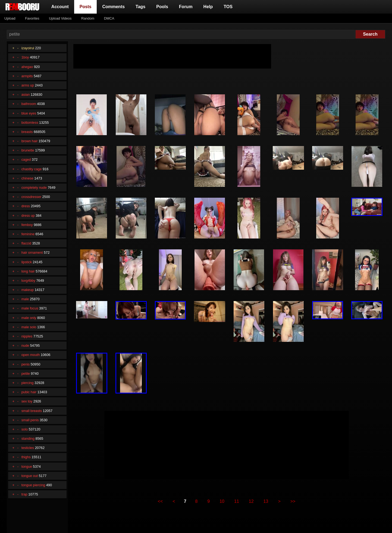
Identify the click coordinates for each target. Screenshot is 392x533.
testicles (28, 448)
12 (251, 501)
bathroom (29, 104)
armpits (27, 76)
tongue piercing (33, 485)
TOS (228, 7)
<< (160, 501)
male (25, 299)
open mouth (31, 355)
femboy (27, 225)
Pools (162, 7)
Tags (140, 7)
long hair (28, 271)
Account (60, 7)
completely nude (34, 188)
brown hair (30, 141)
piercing (28, 383)
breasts (27, 132)
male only (29, 318)
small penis (30, 420)
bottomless (30, 123)
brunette (28, 150)
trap (24, 494)
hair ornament (32, 252)
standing (28, 439)
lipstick (27, 262)
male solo (29, 327)
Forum (186, 7)
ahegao (27, 67)
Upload (10, 18)
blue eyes (29, 113)
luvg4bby (28, 281)
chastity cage (32, 169)
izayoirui (28, 48)
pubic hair (29, 392)
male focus (30, 308)
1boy (25, 57)
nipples (27, 336)
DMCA (109, 18)
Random (88, 18)
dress (26, 206)
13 (266, 501)
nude (25, 345)
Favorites (32, 18)
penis (26, 364)
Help (208, 7)
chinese (27, 178)
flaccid (26, 243)
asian (26, 94)
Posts (87, 6)
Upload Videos (60, 18)
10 (222, 501)
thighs (26, 457)
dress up (28, 216)
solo (25, 429)
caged (26, 159)
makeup (28, 290)
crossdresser (31, 197)
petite (26, 374)
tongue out (30, 476)
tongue (27, 467)
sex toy (27, 401)
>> (293, 501)
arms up (28, 85)
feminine (28, 234)
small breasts (32, 411)
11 (237, 501)
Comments (113, 7)
